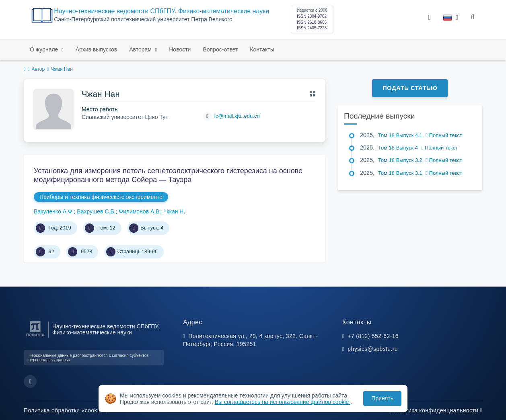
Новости (180, 49)
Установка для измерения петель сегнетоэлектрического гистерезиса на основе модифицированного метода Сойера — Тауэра (168, 175)
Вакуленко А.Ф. (54, 211)
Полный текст (444, 135)
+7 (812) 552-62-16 (373, 336)
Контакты (262, 49)
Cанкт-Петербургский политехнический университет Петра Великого (143, 19)
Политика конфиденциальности (437, 410)
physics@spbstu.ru (372, 349)
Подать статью (410, 88)
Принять (382, 398)
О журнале (45, 49)
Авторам (141, 49)
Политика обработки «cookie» (66, 410)
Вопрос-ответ (220, 49)
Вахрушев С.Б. (96, 211)
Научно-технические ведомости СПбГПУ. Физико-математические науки (161, 11)
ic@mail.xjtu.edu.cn (237, 116)
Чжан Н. (175, 211)
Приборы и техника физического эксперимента (101, 197)
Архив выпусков (97, 49)
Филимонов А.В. (140, 211)
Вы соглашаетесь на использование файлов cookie (283, 402)
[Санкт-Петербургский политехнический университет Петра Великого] (35, 337)
